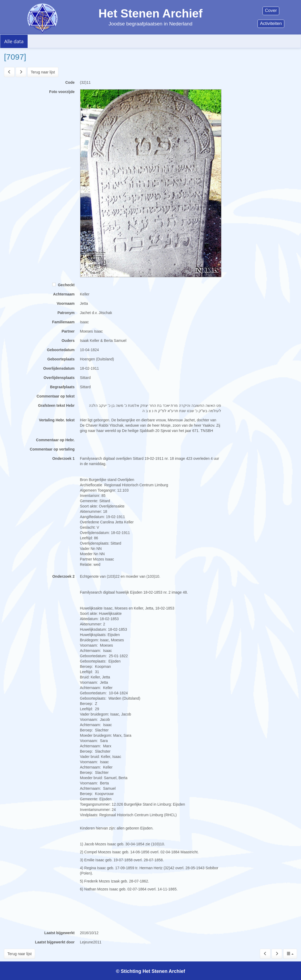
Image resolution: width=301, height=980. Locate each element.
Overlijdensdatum (59, 368)
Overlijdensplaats (59, 378)
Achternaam (64, 294)
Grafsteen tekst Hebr (56, 405)
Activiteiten (271, 23)
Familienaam (63, 322)
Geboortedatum (61, 350)
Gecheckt (63, 285)
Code (70, 82)
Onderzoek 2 (63, 576)
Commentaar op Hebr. (55, 440)
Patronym (66, 313)
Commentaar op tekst (56, 396)
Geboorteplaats (61, 359)
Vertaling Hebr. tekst (57, 420)
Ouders (68, 341)
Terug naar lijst (43, 72)
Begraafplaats (62, 387)
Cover (271, 10)
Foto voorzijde (62, 92)
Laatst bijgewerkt (59, 933)
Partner (68, 331)
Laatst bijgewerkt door (55, 942)
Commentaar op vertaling (52, 449)
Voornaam (66, 303)
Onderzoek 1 (63, 458)
